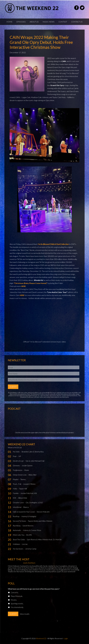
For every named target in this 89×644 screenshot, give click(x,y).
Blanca (26, 507)
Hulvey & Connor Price (32, 530)
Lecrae (25, 544)
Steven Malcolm (43, 512)
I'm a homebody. (17, 607)
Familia (16, 493)
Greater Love (18, 502)
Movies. (14, 600)
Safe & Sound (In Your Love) (24, 512)
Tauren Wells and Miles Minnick (40, 521)
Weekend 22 (41, 638)
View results (25, 614)
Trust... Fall (17, 484)
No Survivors (18, 549)
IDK (15, 498)
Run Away (17, 526)
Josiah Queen (27, 465)
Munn (27, 470)
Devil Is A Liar (18, 461)
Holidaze (17, 544)
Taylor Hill (23, 489)
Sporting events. (17, 603)
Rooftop (16, 516)
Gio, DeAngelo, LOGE (34, 502)
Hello (15, 489)
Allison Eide (23, 498)
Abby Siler (33, 475)
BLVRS (29, 535)
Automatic (17, 530)
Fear (15, 456)
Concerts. (15, 592)
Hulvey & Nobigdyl (29, 516)
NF (20, 456)
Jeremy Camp (31, 549)
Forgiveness (18, 470)
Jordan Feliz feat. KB (29, 493)
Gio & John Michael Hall (35, 461)
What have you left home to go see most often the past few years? (34, 589)
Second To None (20, 521)
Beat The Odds (19, 539)
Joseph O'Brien (29, 484)
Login (66, 638)
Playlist (16, 479)
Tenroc (23, 479)
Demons (16, 465)
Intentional (17, 507)
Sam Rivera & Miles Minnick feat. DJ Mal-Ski (44, 539)
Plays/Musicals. (17, 596)
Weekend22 (32, 8)
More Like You (19, 535)
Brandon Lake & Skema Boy (33, 452)
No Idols (16, 452)
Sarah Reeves (28, 526)
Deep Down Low (20, 475)
